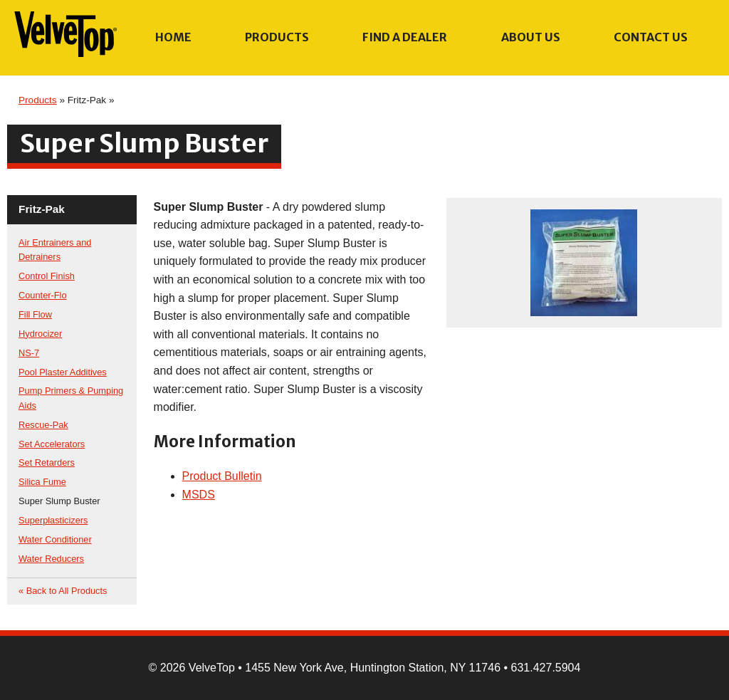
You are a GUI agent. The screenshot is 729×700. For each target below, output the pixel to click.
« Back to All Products (63, 591)
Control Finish (47, 276)
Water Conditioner (55, 539)
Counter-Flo (43, 295)
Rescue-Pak (43, 425)
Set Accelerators (52, 444)
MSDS (199, 495)
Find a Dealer (405, 37)
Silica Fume (42, 482)
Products (277, 37)
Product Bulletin (222, 476)
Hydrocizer (40, 334)
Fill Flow (35, 314)
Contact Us (651, 37)
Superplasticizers (53, 520)
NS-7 (29, 353)
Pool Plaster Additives (63, 372)
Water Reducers (51, 559)
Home (173, 37)
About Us (531, 37)
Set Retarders (47, 463)
